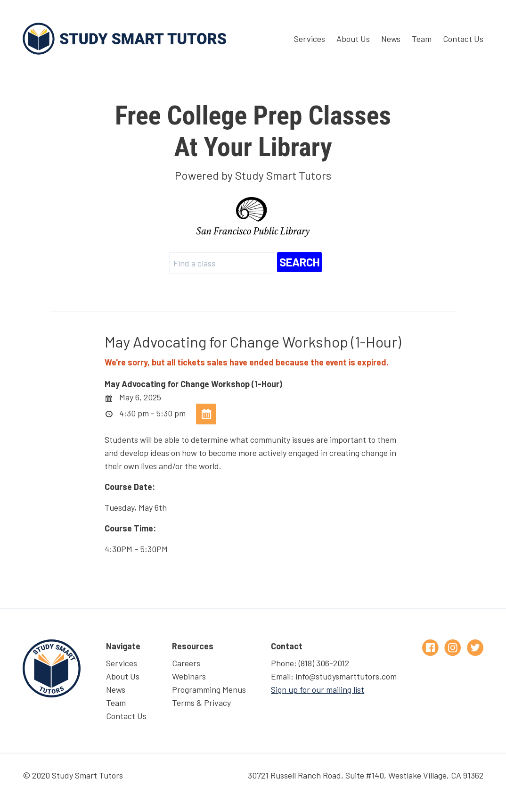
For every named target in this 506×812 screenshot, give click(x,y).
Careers (186, 663)
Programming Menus (209, 689)
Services (310, 39)
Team (422, 39)
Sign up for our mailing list (318, 689)
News (391, 39)
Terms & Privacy (201, 703)
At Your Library (253, 131)
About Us (353, 39)
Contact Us (463, 39)
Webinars (189, 676)
